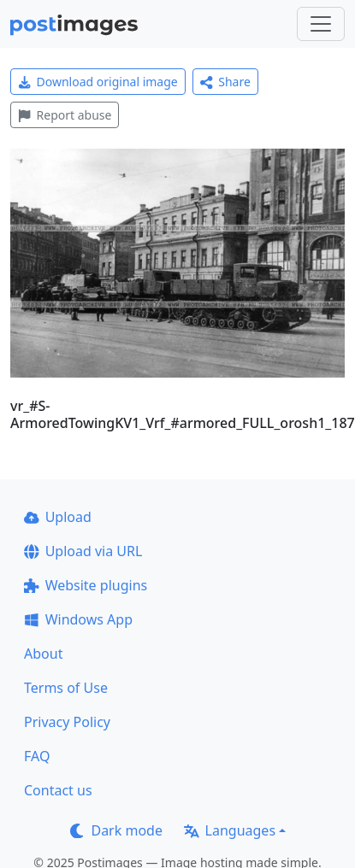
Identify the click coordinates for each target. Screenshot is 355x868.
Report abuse (65, 115)
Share (225, 82)
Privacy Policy (67, 722)
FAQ (37, 756)
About (43, 654)
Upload (58, 517)
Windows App (78, 619)
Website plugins (86, 585)
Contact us (58, 790)
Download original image (98, 82)
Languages (230, 830)
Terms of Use (66, 688)
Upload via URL (83, 551)
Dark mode (116, 830)
